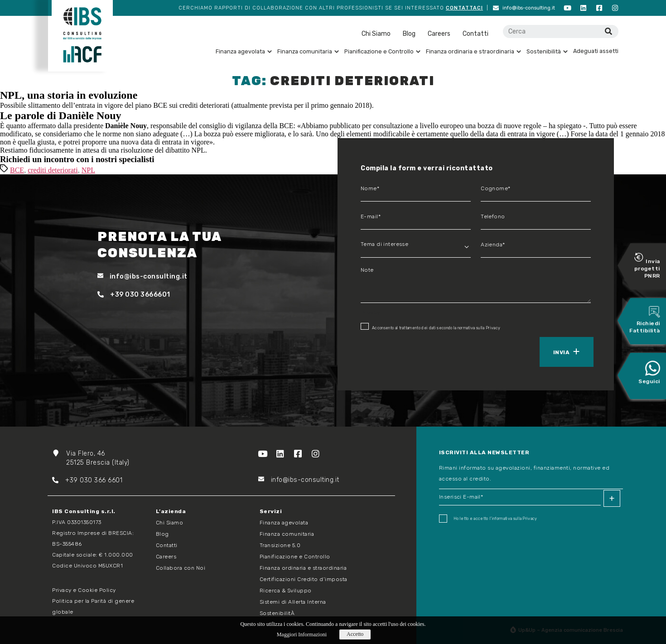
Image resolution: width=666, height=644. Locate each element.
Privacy (493, 328)
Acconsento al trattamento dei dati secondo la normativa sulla (430, 327)
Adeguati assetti (596, 51)
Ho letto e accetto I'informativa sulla (488, 519)
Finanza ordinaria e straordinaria (473, 51)
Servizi (271, 511)
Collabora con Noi (181, 568)
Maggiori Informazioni (302, 634)
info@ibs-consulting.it (524, 8)
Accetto (355, 634)
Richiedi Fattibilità (645, 320)
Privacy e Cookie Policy (84, 590)
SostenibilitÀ (277, 613)
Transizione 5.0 (280, 545)
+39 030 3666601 (134, 295)
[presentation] (402, 351)
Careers (439, 34)
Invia (561, 352)
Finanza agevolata (244, 51)
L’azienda (171, 511)
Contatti (475, 34)
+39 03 (70, 480)
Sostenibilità (547, 51)
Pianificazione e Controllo (382, 51)
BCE (17, 170)
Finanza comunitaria (308, 51)
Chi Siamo (376, 34)
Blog (409, 34)
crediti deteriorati (53, 170)
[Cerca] (608, 31)
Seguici (649, 373)
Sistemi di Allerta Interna (293, 602)
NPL (88, 170)
